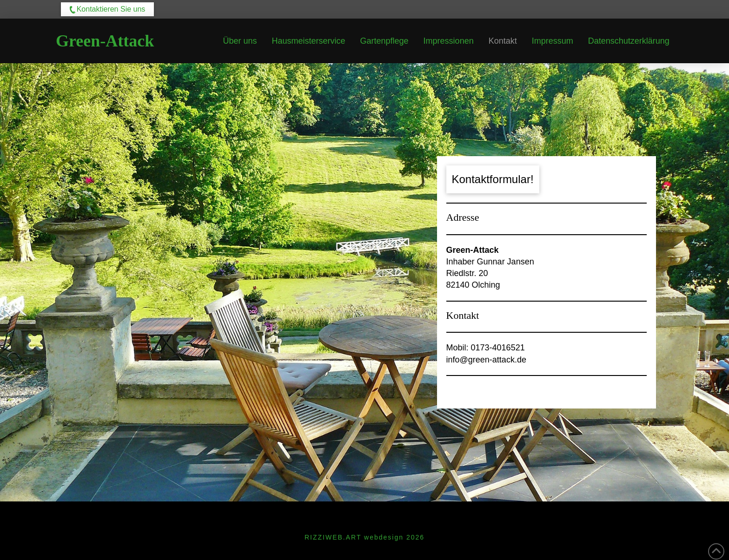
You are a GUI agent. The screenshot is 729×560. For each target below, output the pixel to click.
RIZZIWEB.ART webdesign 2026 (364, 537)
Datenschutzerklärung (392, 515)
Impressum (307, 515)
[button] (107, 9)
